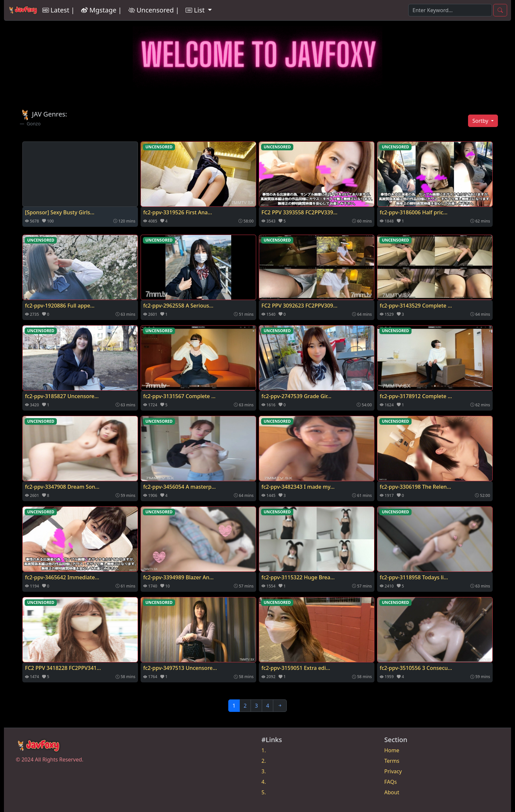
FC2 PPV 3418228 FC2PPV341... (63, 668)
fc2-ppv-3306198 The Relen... (415, 487)
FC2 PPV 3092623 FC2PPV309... (299, 306)
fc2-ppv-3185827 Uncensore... (62, 396)
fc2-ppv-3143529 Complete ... (416, 306)
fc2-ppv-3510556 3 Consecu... (416, 668)
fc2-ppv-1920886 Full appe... (60, 306)
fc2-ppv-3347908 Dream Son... (62, 487)
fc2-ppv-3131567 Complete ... (179, 396)
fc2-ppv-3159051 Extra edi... (296, 668)
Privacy (393, 771)
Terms (392, 761)
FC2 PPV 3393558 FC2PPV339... (299, 212)
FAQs (391, 782)
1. (264, 750)
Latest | (58, 10)
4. (264, 782)
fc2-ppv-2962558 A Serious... (178, 306)
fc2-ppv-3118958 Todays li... (414, 577)
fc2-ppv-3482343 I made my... (298, 487)
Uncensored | (154, 10)
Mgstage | (101, 10)
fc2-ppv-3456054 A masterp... (179, 487)
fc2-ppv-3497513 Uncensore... (180, 668)
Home (392, 750)
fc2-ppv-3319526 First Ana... (178, 212)
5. (264, 792)
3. (264, 771)
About (392, 792)
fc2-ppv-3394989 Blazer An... (178, 577)
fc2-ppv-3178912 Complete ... (416, 396)
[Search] (450, 10)
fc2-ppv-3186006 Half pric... (414, 212)
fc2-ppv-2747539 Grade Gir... (296, 396)
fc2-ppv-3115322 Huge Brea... (298, 577)
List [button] (196, 10)
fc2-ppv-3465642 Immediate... (62, 577)
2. (264, 761)
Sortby (481, 121)
